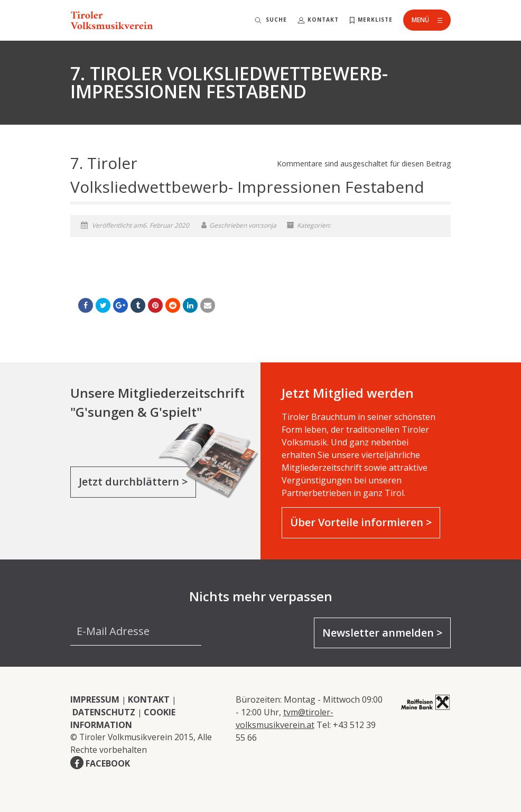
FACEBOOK (108, 763)
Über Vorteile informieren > (361, 522)
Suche (276, 20)
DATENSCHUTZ (104, 712)
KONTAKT (149, 699)
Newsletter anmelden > (382, 633)
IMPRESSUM (95, 699)
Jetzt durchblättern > (133, 482)
